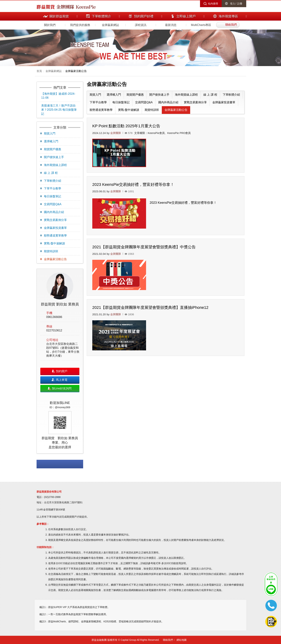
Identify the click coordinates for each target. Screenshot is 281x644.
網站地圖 (182, 640)
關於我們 (50, 25)
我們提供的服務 (80, 25)
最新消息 (171, 25)
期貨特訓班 (51, 251)
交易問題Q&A (53, 204)
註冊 (240, 4)
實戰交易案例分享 (55, 220)
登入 (233, 4)
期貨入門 (50, 133)
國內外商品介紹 (54, 212)
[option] (60, 361)
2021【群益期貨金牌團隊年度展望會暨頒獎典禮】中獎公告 (144, 247)
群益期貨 (46, 7)
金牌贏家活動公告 (76, 71)
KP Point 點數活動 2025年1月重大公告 (126, 126)
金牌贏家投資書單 (55, 228)
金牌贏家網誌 (110, 25)
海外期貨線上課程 (55, 165)
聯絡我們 (168, 640)
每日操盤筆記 (53, 196)
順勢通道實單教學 (55, 236)
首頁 (39, 71)
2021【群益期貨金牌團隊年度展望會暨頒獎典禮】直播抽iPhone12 (150, 307)
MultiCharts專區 (201, 25)
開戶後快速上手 (54, 157)
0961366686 (54, 317)
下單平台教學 (53, 188)
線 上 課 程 (51, 173)
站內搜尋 (213, 4)
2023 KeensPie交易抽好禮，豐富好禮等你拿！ (133, 184)
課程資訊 (141, 25)
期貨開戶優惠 (53, 149)
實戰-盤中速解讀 (54, 243)
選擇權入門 (51, 141)
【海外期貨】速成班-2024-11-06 (58, 96)
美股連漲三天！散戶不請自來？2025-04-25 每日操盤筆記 (59, 110)
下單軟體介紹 (53, 181)
